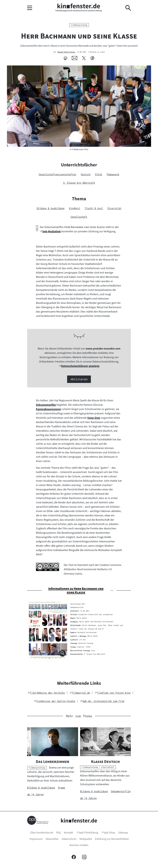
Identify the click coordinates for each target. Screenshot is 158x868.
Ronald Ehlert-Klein (66, 52)
